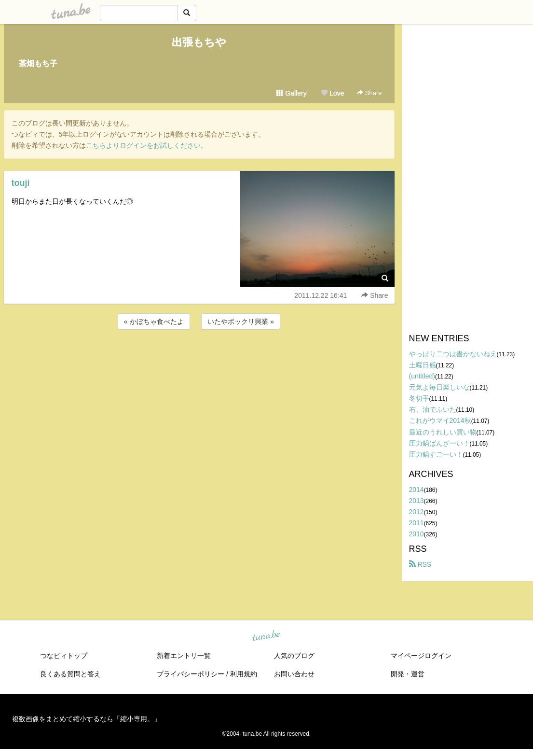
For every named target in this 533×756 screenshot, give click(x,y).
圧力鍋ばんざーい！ (439, 443)
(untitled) (422, 376)
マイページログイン (421, 656)
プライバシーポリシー (191, 674)
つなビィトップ (64, 656)
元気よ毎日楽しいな (439, 387)
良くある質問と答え (70, 674)
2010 (417, 534)
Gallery (291, 93)
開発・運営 (408, 674)
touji (21, 183)
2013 (417, 501)
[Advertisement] (199, 358)
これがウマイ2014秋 (440, 420)
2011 (417, 523)
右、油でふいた (433, 409)
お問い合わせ (294, 674)
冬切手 (419, 398)
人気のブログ (294, 656)
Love (332, 93)
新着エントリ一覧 (184, 656)
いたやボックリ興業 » (241, 322)
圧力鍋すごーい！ (436, 454)
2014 (417, 490)
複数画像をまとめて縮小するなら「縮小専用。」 (86, 719)
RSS (420, 564)
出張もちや (199, 42)
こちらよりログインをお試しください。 (147, 145)
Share (369, 93)
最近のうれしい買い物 (443, 432)
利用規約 (244, 674)
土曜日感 (423, 365)
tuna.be (266, 636)
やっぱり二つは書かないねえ (453, 354)
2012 (417, 512)
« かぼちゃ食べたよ (154, 322)
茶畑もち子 (38, 63)
